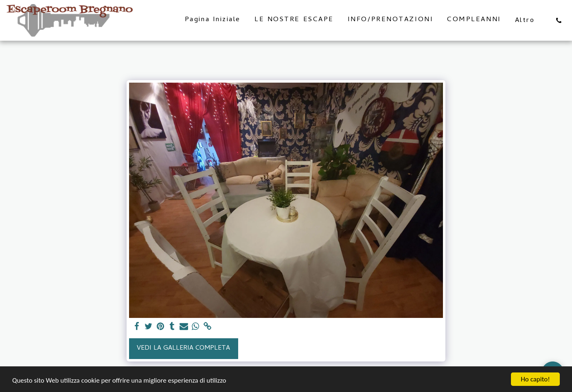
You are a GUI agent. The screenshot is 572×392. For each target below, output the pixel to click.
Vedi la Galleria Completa (183, 348)
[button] (559, 20)
